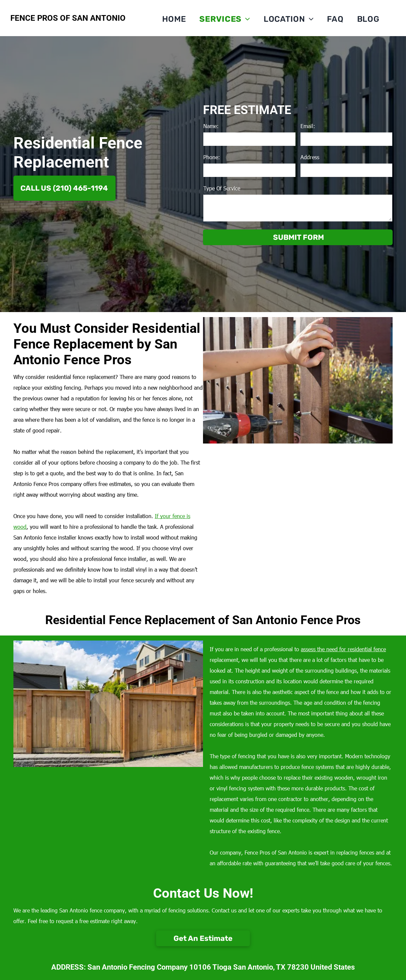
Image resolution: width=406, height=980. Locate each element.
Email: (308, 126)
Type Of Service (222, 188)
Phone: (212, 157)
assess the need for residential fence (343, 649)
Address (310, 157)
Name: (211, 126)
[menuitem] (174, 19)
